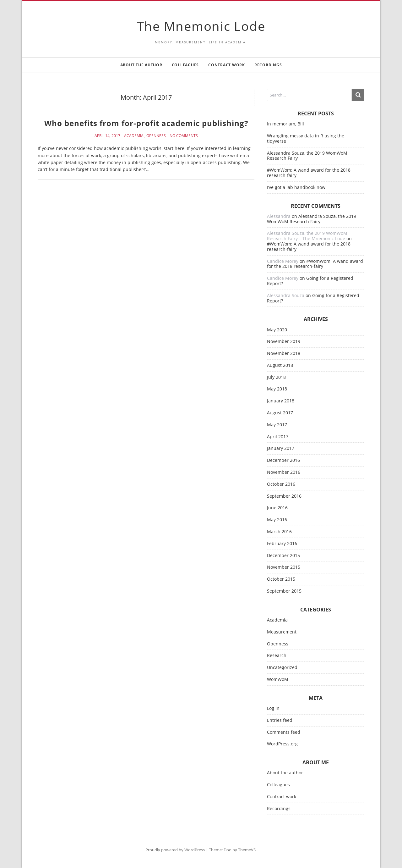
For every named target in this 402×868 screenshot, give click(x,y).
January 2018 (281, 401)
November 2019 (284, 342)
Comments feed (284, 732)
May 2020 (277, 330)
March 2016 (279, 532)
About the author (141, 65)
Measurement (282, 632)
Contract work (227, 65)
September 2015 (284, 591)
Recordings (268, 65)
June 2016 (277, 508)
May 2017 (277, 425)
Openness (156, 136)
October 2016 (281, 484)
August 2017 (280, 413)
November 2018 (284, 354)
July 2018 (276, 377)
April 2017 (278, 437)
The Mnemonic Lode (201, 26)
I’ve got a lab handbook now (296, 187)
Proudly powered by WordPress (175, 850)
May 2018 (277, 389)
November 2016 (284, 472)
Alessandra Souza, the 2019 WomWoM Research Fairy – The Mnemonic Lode (307, 236)
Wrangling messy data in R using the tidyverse (306, 138)
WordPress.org (282, 744)
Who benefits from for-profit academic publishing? (146, 123)
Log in (273, 708)
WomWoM (278, 680)
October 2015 (281, 579)
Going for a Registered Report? (310, 281)
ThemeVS (247, 850)
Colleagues (185, 65)
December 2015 (283, 556)
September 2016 (284, 496)
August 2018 (280, 365)
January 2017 (281, 448)
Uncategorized (282, 668)
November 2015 (284, 567)
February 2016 (282, 544)
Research (277, 656)
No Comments (184, 136)
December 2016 (283, 460)
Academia (134, 136)
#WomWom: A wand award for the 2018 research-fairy (309, 173)
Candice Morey (283, 261)
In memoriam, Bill (285, 124)
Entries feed (280, 720)
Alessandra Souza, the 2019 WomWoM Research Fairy (307, 156)
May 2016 (277, 520)
